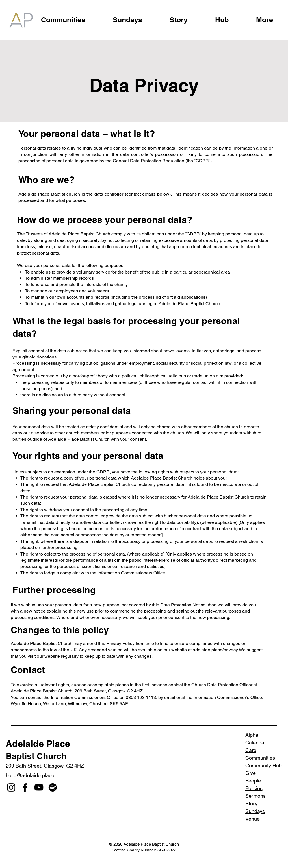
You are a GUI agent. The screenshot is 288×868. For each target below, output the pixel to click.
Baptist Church (36, 756)
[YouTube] (39, 787)
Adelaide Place (38, 744)
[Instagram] (11, 787)
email (170, 697)
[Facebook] (25, 787)
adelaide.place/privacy (215, 650)
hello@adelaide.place (30, 775)
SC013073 (167, 850)
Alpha (252, 735)
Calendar (256, 743)
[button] (265, 17)
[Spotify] (53, 787)
